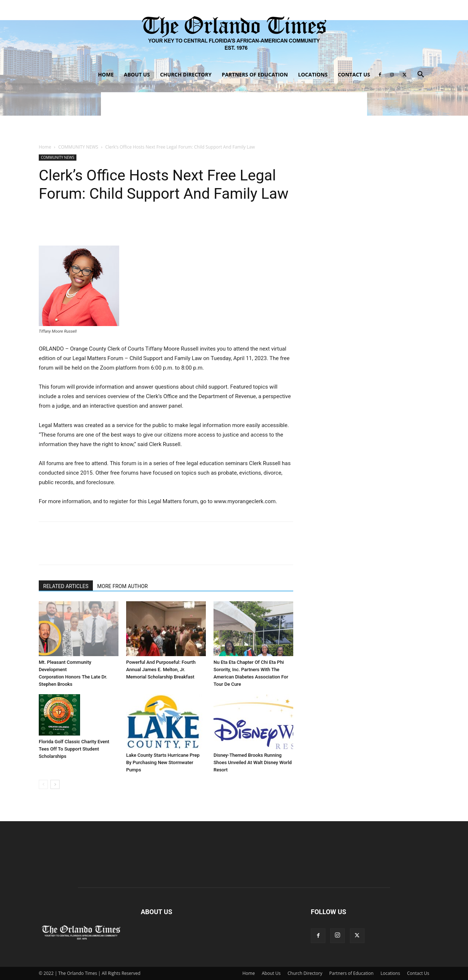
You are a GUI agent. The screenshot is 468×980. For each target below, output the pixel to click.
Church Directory (186, 74)
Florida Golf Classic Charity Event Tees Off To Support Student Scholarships (74, 749)
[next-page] (55, 784)
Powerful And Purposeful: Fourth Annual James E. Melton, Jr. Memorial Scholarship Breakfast (161, 669)
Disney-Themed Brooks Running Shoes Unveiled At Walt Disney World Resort (253, 762)
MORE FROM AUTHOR (122, 586)
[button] (420, 75)
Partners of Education (255, 74)
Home (106, 74)
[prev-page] (43, 784)
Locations (313, 74)
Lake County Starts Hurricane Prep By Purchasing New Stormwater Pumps (163, 762)
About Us (137, 74)
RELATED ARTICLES (66, 586)
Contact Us (354, 74)
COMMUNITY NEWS (78, 147)
